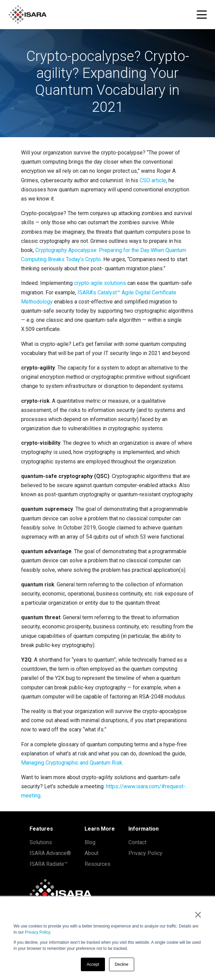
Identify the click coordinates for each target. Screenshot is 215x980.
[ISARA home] (28, 15)
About (92, 853)
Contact (137, 842)
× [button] (198, 915)
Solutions (41, 842)
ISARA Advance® (50, 853)
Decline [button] (122, 964)
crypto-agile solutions (100, 283)
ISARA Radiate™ (49, 864)
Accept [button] (93, 964)
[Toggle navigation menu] (202, 15)
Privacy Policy (37, 932)
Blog (90, 842)
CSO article (153, 180)
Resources (97, 864)
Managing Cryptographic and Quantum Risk (72, 763)
